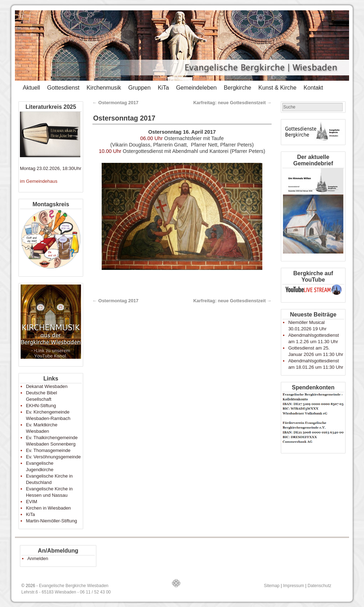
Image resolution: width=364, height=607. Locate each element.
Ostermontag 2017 (116, 103)
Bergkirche (237, 87)
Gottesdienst (63, 87)
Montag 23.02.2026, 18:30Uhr (51, 168)
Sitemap (272, 586)
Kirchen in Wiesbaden (48, 508)
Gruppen (140, 87)
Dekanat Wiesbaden (47, 386)
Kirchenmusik (104, 87)
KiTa (164, 87)
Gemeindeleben (196, 87)
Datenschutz (319, 586)
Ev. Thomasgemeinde (48, 450)
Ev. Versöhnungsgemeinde (53, 457)
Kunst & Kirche (277, 87)
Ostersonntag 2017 (124, 118)
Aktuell (31, 87)
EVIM (32, 502)
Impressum (293, 586)
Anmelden (38, 558)
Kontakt (313, 87)
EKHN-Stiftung (41, 406)
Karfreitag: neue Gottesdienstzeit (232, 103)
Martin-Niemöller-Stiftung (52, 521)
